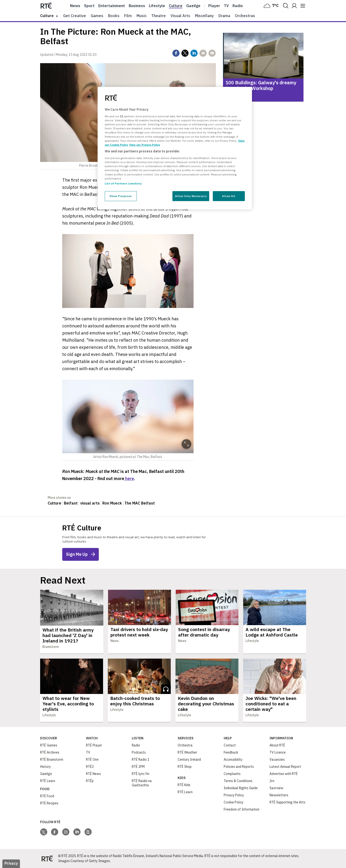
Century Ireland (189, 759)
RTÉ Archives (50, 752)
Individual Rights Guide (241, 788)
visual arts (90, 503)
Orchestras (245, 16)
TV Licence (278, 752)
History (45, 767)
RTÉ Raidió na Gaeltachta (142, 783)
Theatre (159, 16)
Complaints (232, 774)
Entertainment (112, 6)
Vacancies (277, 759)
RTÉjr (90, 781)
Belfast (71, 503)
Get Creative (75, 16)
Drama (224, 16)
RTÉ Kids (184, 785)
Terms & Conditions (238, 781)
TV (88, 752)
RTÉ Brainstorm (52, 759)
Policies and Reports (239, 767)
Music (142, 16)
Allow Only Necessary (191, 196)
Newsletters (279, 795)
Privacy (11, 863)
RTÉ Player (94, 745)
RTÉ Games (49, 745)
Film (128, 16)
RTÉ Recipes (49, 803)
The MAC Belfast (140, 503)
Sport (89, 6)
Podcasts (139, 752)
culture (47, 16)
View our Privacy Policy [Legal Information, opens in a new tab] (145, 145)
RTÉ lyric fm (141, 774)
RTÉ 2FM (138, 767)
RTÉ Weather (187, 752)
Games (97, 16)
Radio (238, 6)
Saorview (276, 788)
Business (137, 6)
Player (214, 6)
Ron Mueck (112, 503)
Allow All (229, 196)
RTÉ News (93, 774)
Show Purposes (121, 196)
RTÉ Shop (185, 767)
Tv (226, 6)
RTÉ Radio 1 (141, 759)
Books (114, 16)
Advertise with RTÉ (284, 774)
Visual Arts (180, 16)
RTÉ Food (47, 796)
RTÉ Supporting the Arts (287, 802)
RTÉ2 (90, 767)
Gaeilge (193, 6)
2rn (272, 781)
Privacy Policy (234, 795)
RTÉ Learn (48, 781)
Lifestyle (157, 6)
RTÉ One (92, 759)
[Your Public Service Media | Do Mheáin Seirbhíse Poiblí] (47, 859)
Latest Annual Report (285, 767)
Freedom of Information (242, 809)
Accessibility (233, 759)
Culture (176, 6)
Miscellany (204, 16)
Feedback (231, 752)
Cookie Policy (234, 802)
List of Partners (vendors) (123, 183)
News (75, 6)
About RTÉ (277, 745)
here (129, 479)
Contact (230, 745)
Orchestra (185, 745)
